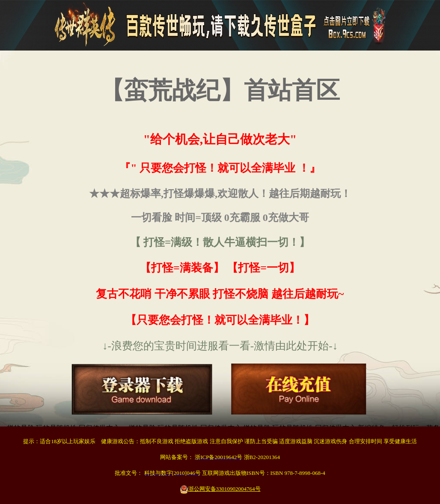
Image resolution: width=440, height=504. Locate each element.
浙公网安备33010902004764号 (220, 489)
